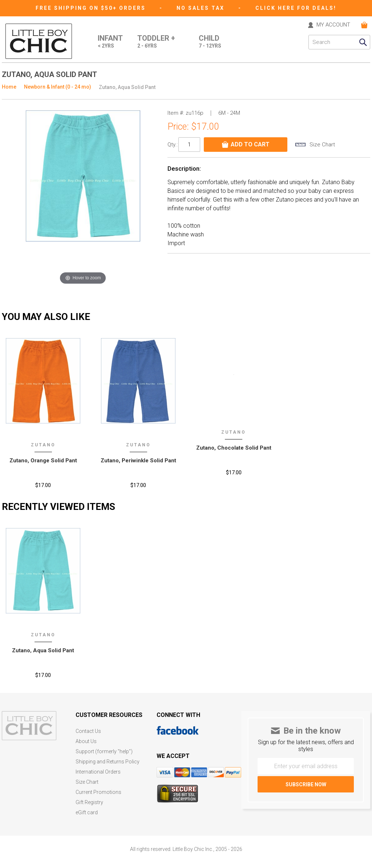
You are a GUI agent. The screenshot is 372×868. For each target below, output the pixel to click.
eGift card (87, 813)
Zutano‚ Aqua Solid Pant (43, 650)
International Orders (98, 772)
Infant (110, 42)
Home (9, 87)
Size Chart (87, 782)
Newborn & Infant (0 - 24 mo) (58, 87)
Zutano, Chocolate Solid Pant (234, 448)
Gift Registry (89, 802)
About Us (86, 741)
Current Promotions (98, 792)
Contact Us (88, 731)
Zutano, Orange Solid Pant (43, 461)
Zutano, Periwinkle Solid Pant (138, 461)
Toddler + (156, 42)
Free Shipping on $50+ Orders (92, 8)
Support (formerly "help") (104, 752)
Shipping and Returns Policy (108, 762)
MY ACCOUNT (333, 25)
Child (210, 42)
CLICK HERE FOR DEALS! (296, 8)
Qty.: (173, 145)
